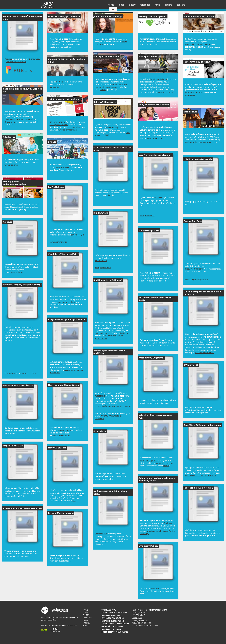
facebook (168, 523)
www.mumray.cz (113, 127)
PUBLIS (166, 466)
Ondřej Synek (10, 122)
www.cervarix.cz (154, 138)
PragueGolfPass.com (194, 269)
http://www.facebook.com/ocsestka (200, 475)
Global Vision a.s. (49, 617)
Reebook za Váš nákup (204, 353)
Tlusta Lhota (10, 373)
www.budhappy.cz (103, 333)
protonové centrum (194, 92)
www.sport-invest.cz (167, 92)
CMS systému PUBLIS (59, 125)
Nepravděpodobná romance (197, 44)
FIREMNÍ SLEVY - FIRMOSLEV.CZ (115, 632)
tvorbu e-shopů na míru (16, 62)
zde (108, 195)
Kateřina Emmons (12, 119)
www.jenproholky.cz (58, 242)
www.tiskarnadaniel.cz (68, 130)
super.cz (62, 302)
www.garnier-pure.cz (149, 460)
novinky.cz (71, 302)
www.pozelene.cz (147, 215)
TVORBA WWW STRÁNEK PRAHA (115, 624)
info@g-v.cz (137, 618)
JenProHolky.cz (78, 235)
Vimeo (34, 373)
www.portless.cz (56, 87)
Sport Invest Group (159, 79)
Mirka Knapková (28, 119)
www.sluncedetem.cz (61, 435)
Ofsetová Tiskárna (57, 122)
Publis (103, 90)
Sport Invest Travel (119, 84)
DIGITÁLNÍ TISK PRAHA (111, 629)
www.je (98, 268)
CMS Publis (155, 588)
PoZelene (158, 198)
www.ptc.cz (190, 95)
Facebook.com (101, 534)
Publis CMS (73, 625)
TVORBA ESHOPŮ (109, 610)
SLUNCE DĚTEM (64, 430)
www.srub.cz (206, 142)
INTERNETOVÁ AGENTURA (113, 618)
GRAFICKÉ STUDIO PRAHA (112, 626)
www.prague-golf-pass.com (197, 279)
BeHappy (124, 333)
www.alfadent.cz (11, 165)
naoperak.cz (52, 620)
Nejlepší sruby (191, 142)
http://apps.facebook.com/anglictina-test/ (113, 406)
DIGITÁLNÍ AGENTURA (111, 615)
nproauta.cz (106, 268)
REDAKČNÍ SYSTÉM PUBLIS (113, 621)
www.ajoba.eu (17, 272)
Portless (60, 82)
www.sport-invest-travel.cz (106, 87)
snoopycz (24, 373)
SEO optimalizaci (74, 127)
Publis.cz (8, 59)
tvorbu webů (35, 59)
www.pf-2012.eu (63, 167)
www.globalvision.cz (141, 620)
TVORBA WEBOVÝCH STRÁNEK (114, 613)
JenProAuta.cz (101, 261)
